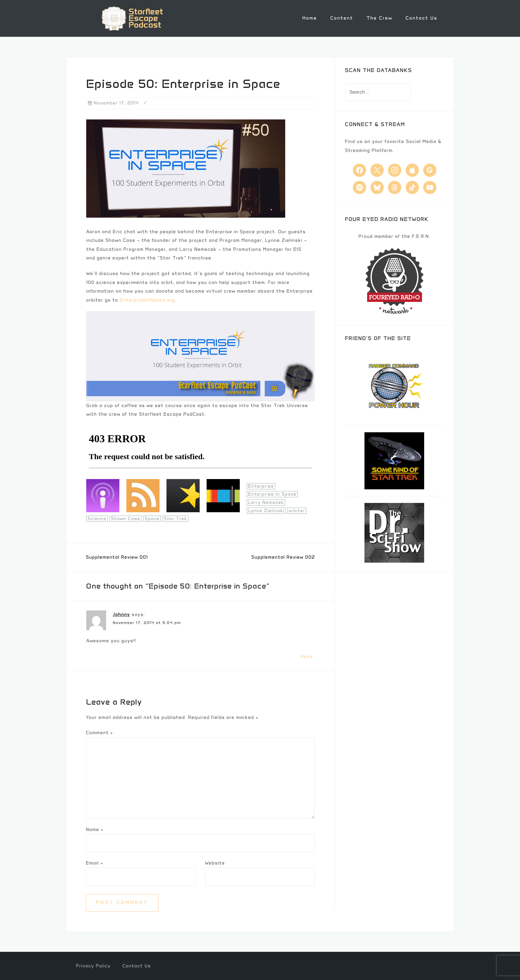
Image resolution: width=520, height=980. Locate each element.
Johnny (121, 614)
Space (152, 518)
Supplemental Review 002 (283, 557)
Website (215, 863)
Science (97, 518)
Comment (99, 732)
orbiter (297, 510)
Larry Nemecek (266, 502)
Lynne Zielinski (266, 510)
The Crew (379, 18)
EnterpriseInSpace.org (147, 299)
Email (95, 863)
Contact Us (422, 18)
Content (342, 18)
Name (95, 829)
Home (310, 18)
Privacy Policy (93, 965)
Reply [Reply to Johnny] (307, 656)
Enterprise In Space (272, 494)
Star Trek (175, 518)
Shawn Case (126, 518)
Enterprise (261, 486)
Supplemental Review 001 (117, 557)
